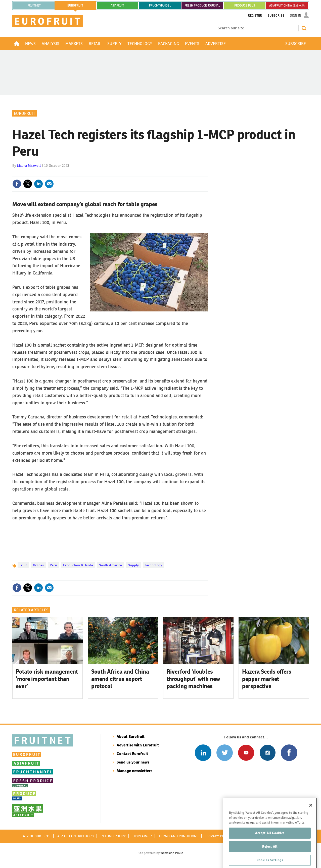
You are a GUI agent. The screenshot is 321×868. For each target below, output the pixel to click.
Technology (153, 565)
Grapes (38, 565)
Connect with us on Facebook (289, 753)
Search (304, 28)
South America (110, 565)
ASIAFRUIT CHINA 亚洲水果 (287, 6)
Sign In (296, 16)
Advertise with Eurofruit (138, 745)
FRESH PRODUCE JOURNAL (202, 6)
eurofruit (75, 6)
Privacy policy (218, 836)
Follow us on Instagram (268, 753)
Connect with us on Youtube (246, 753)
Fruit (23, 565)
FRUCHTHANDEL (160, 6)
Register (255, 16)
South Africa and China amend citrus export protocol (120, 679)
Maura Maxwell (29, 166)
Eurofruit (25, 113)
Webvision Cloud (172, 853)
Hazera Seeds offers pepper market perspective (267, 679)
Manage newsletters (134, 771)
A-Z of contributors (76, 836)
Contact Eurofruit (132, 754)
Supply (133, 565)
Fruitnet (34, 6)
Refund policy (113, 836)
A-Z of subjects (37, 836)
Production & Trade (78, 565)
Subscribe (276, 16)
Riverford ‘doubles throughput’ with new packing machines (193, 679)
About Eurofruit (131, 737)
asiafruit (117, 6)
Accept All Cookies (270, 851)
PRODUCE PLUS (245, 6)
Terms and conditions (179, 836)
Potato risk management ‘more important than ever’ (47, 679)
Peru (53, 565)
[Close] (311, 824)
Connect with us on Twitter (225, 753)
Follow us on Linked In (203, 753)
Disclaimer (142, 836)
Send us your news (133, 762)
